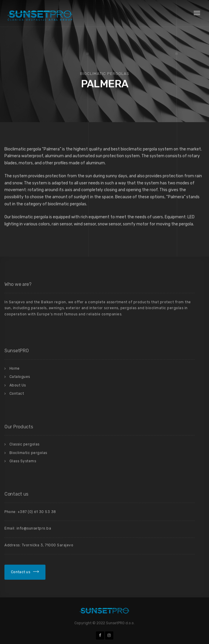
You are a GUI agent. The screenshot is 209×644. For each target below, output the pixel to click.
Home (15, 368)
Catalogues (20, 377)
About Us (18, 385)
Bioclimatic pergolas (28, 453)
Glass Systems (23, 461)
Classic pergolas (25, 444)
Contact (17, 394)
